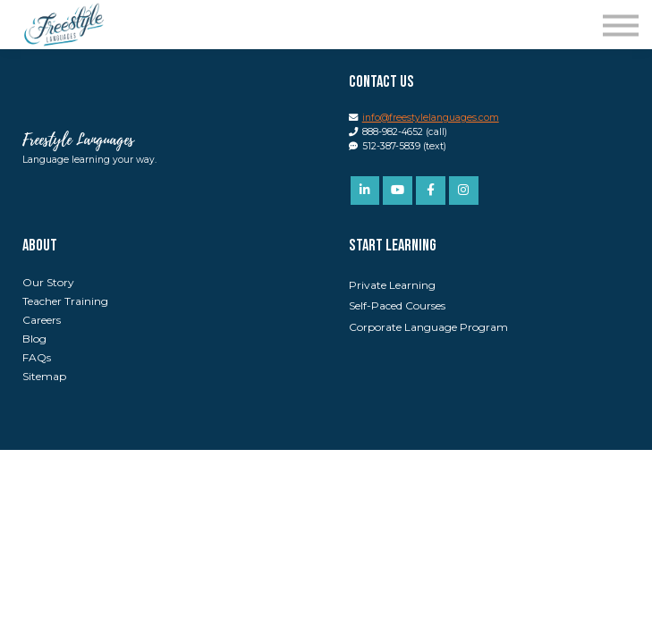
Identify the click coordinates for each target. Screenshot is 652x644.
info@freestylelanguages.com (431, 118)
